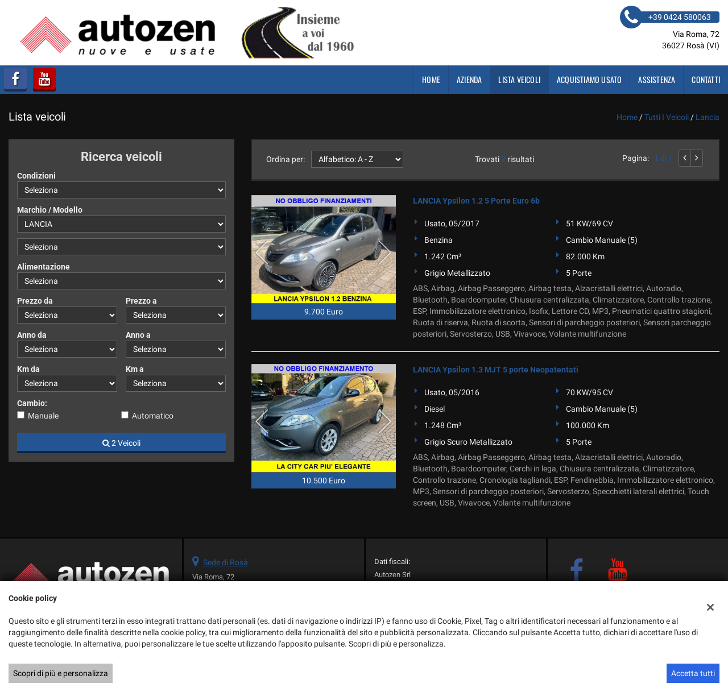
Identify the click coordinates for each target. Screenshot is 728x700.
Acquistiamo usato (589, 79)
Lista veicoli (519, 79)
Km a (135, 369)
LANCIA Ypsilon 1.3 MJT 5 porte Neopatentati (496, 370)
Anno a (138, 335)
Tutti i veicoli (667, 117)
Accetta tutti (693, 673)
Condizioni (36, 176)
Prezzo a (141, 301)
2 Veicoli (121, 443)
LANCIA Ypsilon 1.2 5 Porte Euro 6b (476, 201)
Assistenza (657, 79)
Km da (28, 369)
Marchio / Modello (50, 210)
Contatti (706, 79)
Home (431, 79)
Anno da (32, 335)
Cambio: (32, 403)
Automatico (153, 416)
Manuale (43, 416)
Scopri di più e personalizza (61, 673)
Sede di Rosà (226, 562)
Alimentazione (44, 267)
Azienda (469, 79)
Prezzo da (35, 301)
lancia (708, 117)
